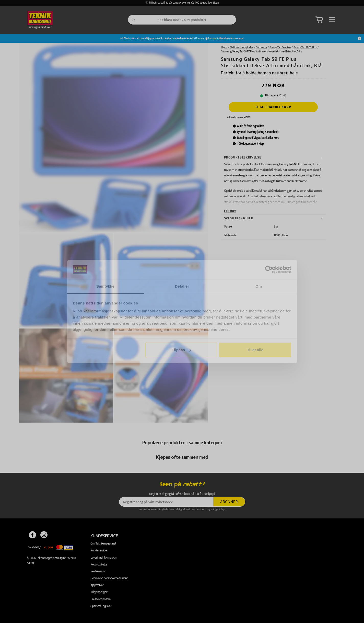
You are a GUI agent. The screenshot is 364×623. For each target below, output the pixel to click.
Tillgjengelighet (99, 592)
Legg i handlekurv (273, 107)
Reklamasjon (98, 571)
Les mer (230, 211)
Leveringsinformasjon (103, 558)
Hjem (224, 47)
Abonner (229, 502)
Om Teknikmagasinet (103, 543)
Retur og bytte (99, 564)
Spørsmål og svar (101, 606)
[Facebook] (33, 536)
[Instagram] (44, 536)
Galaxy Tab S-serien (280, 47)
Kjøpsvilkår (97, 585)
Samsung (261, 47)
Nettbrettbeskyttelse (242, 47)
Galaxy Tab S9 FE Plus (305, 47)
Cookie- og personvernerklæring (109, 578)
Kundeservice (98, 550)
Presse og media (101, 599)
